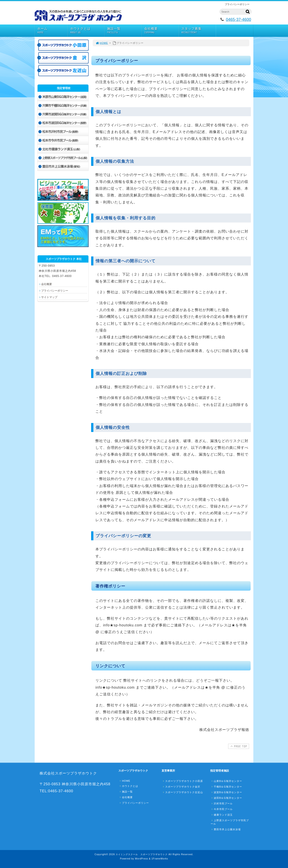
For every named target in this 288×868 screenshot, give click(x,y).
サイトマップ (49, 297)
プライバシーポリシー (55, 291)
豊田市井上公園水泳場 (226, 829)
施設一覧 (124, 30)
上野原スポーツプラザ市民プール (230, 822)
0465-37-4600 (238, 20)
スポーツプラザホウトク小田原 (182, 781)
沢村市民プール (222, 803)
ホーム (52, 30)
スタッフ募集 (199, 30)
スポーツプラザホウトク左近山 (182, 792)
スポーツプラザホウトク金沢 (181, 787)
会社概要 (161, 30)
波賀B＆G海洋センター (226, 792)
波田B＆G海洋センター (226, 798)
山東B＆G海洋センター (226, 781)
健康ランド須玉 (222, 815)
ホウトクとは (87, 30)
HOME (102, 43)
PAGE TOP (238, 746)
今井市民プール (222, 809)
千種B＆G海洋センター (226, 787)
